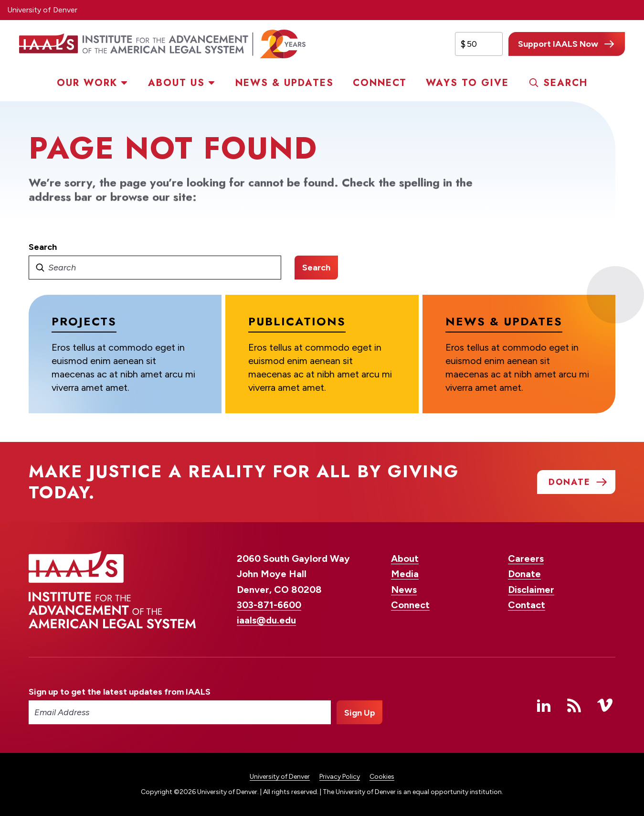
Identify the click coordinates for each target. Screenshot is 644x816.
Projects (84, 321)
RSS (574, 705)
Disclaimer (531, 590)
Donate (524, 574)
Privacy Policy (340, 777)
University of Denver (42, 10)
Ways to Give (467, 83)
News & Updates (285, 83)
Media (405, 574)
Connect (380, 83)
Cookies (382, 777)
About (405, 558)
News (404, 590)
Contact (527, 605)
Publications (297, 321)
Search (565, 83)
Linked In (544, 705)
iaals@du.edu (266, 620)
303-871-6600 (269, 605)
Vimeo (605, 705)
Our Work (87, 83)
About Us (176, 83)
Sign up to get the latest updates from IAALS (120, 692)
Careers (526, 558)
